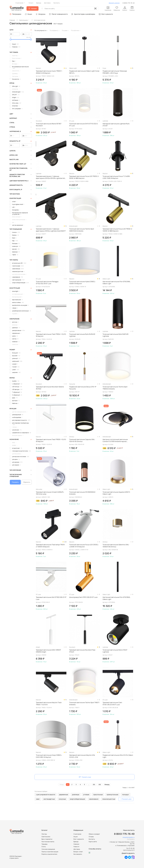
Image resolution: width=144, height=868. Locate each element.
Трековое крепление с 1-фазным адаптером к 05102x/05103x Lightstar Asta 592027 (51, 177)
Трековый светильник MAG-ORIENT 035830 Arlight (48, 651)
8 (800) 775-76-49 (129, 3)
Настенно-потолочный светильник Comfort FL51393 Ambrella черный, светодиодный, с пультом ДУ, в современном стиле (115, 441)
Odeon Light (73, 68)
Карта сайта (93, 842)
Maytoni (38, 68)
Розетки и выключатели (49, 854)
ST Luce (72, 121)
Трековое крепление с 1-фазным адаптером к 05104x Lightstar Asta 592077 (51, 230)
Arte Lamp (39, 489)
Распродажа (17, 14)
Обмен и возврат (94, 834)
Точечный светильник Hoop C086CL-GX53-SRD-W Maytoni (49, 756)
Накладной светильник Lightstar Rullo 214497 (116, 125)
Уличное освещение (48, 849)
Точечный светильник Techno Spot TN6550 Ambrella (115, 388)
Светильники (46, 837)
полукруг (126, 795)
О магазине (77, 834)
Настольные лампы (48, 842)
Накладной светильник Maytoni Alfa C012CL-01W (82, 756)
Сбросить (27, 482)
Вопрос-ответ (78, 852)
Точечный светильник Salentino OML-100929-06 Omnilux (116, 546)
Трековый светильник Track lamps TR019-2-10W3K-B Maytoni (50, 546)
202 (100, 785)
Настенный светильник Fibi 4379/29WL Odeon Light (116, 283)
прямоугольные (112, 795)
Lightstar (105, 121)
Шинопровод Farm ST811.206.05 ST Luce (83, 597)
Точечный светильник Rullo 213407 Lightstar (115, 651)
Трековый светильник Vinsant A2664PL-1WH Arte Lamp (50, 493)
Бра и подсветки (47, 839)
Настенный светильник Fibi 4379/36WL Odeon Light (116, 598)
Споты (44, 847)
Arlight (38, 647)
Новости (76, 847)
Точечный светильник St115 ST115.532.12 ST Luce (83, 125)
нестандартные (49, 799)
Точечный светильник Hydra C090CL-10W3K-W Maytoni (82, 283)
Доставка (77, 849)
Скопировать (131, 839)
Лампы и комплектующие (50, 852)
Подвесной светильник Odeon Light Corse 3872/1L (84, 72)
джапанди (76, 795)
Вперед (107, 785)
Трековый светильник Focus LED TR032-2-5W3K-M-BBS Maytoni (84, 177)
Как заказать (78, 854)
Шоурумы (42, 14)
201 (94, 785)
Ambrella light (73, 226)
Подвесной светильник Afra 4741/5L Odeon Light (118, 756)
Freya (104, 68)
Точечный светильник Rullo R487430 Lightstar (115, 335)
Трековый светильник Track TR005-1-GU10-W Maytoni (51, 440)
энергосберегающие (77, 799)
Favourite (72, 384)
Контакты (92, 839)
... (89, 785)
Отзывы (91, 837)
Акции (30, 14)
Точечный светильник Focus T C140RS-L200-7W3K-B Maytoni (116, 177)
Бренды (76, 842)
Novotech (39, 121)
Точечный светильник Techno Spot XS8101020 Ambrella (82, 230)
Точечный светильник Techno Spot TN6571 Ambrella (84, 704)
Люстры (44, 834)
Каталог (34, 9)
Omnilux (72, 437)
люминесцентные (109, 799)
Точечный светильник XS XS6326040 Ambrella (82, 493)
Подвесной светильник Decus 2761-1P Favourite (83, 388)
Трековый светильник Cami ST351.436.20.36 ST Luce (112, 704)
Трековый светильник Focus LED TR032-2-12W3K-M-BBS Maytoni (118, 230)
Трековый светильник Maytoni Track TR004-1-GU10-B (49, 704)
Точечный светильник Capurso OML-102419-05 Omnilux (82, 440)
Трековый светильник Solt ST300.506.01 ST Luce (51, 598)
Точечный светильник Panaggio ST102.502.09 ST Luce (47, 283)
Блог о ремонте (107, 14)
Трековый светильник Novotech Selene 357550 (50, 388)
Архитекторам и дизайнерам (85, 14)
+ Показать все (126, 799)
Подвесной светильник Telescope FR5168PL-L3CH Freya (115, 72)
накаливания (94, 799)
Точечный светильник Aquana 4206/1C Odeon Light (116, 493)
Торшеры (44, 844)
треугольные (98, 795)
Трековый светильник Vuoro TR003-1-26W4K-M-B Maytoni (49, 72)
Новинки (76, 844)
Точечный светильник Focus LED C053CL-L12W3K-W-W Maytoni (84, 546)
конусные (62, 799)
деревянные (64, 795)
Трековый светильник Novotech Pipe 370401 (82, 651)
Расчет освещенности (60, 14)
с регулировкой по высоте (46, 795)
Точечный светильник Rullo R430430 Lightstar (82, 335)
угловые (86, 795)
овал (38, 799)
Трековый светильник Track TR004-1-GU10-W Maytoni (51, 335)
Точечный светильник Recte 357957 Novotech (49, 125)
